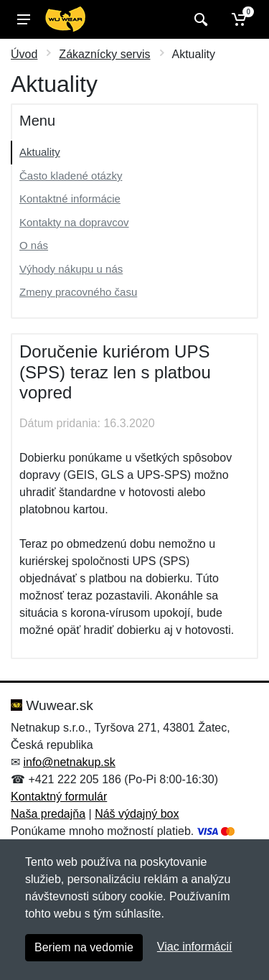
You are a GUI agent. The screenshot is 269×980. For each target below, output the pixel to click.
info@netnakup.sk (69, 762)
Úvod (24, 54)
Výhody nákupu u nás (71, 269)
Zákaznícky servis (104, 54)
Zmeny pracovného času (78, 292)
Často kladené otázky (71, 176)
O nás (34, 245)
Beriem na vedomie (84, 947)
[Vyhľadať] (199, 19)
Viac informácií (195, 947)
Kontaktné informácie (70, 199)
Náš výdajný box (137, 814)
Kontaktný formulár (59, 797)
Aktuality (40, 152)
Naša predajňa (48, 814)
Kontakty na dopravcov (74, 222)
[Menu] (24, 19)
